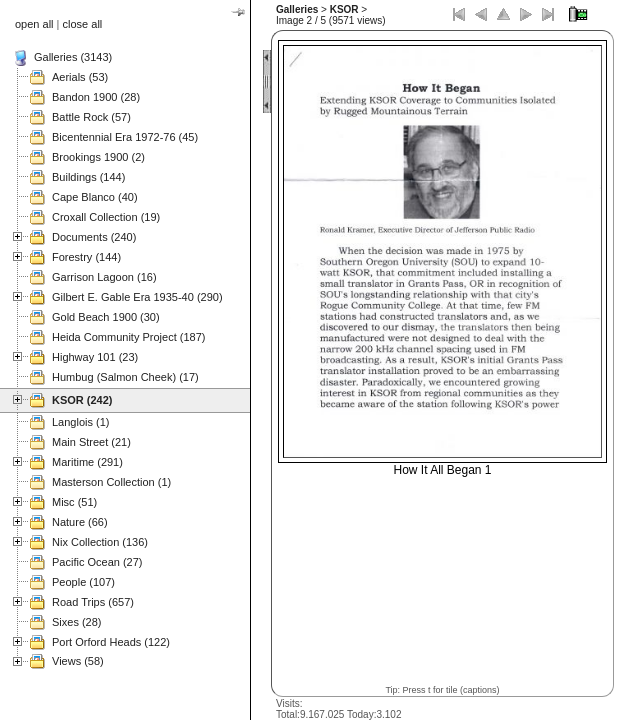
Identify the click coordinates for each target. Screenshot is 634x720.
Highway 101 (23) (95, 357)
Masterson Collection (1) (111, 482)
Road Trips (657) (93, 602)
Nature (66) (80, 522)
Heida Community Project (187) (128, 337)
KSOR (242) (82, 400)
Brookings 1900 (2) (98, 157)
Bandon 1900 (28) (96, 97)
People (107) (83, 582)
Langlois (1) (80, 422)
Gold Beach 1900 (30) (106, 317)
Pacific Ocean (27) (97, 562)
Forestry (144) (86, 257)
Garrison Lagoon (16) (104, 277)
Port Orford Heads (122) (111, 642)
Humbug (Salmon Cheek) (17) (125, 377)
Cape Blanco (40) (95, 197)
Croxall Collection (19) (106, 217)
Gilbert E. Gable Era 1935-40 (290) (137, 297)
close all (83, 24)
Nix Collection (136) (100, 542)
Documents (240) (94, 237)
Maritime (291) (87, 462)
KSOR (344, 9)
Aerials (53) (80, 77)
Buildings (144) (88, 177)
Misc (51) (74, 502)
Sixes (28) (77, 622)
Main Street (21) (91, 442)
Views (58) (78, 661)
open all (34, 24)
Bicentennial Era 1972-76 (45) (125, 137)
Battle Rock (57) (91, 117)
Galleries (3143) (73, 57)
